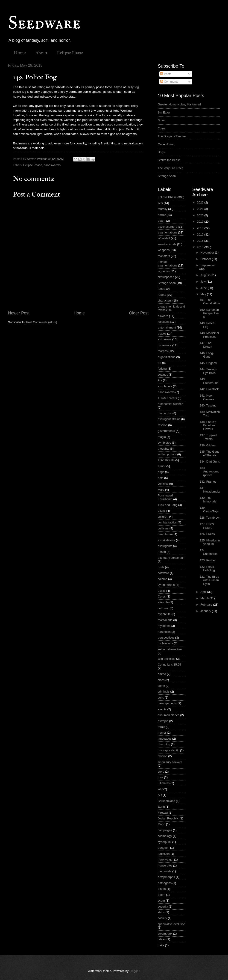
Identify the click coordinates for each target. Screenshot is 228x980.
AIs (160, 380)
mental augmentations (167, 263)
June (204, 288)
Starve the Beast (169, 160)
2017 (201, 235)
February (207, 605)
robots (162, 295)
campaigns (165, 830)
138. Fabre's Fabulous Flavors (208, 425)
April (204, 592)
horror (162, 215)
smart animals (167, 244)
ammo (162, 674)
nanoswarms (52, 165)
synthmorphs (166, 585)
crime (161, 686)
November (208, 252)
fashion (163, 425)
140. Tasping (208, 405)
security (163, 907)
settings (163, 375)
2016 (201, 241)
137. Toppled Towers (208, 437)
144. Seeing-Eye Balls (208, 371)
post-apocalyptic (168, 750)
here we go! (165, 859)
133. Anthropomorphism (209, 472)
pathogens (165, 883)
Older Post (139, 313)
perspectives (166, 638)
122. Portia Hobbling (207, 568)
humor (162, 733)
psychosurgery (167, 227)
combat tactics (167, 522)
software (163, 573)
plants (162, 889)
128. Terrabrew (210, 518)
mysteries (164, 626)
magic (162, 437)
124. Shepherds (209, 552)
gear (161, 221)
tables (162, 939)
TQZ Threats (166, 460)
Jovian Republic (168, 818)
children (163, 517)
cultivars (163, 528)
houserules (165, 865)
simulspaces (166, 277)
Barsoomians (166, 801)
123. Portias (208, 560)
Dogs (161, 152)
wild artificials (167, 659)
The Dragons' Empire (172, 136)
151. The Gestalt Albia (210, 302)
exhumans (165, 339)
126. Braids (207, 534)
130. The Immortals (208, 499)
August (205, 275)
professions (165, 643)
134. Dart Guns (210, 462)
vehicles (163, 484)
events (162, 709)
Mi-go (161, 824)
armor (162, 466)
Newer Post (19, 313)
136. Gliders (208, 445)
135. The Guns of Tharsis (209, 453)
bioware (163, 316)
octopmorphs (166, 877)
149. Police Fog (207, 325)
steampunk (165, 934)
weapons (164, 250)
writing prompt (167, 454)
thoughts (163, 449)
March (205, 598)
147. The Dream (206, 345)
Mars (161, 490)
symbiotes (164, 443)
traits (161, 945)
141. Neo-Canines (207, 397)
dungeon (164, 848)
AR (160, 795)
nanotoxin (164, 632)
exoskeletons (166, 540)
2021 (201, 209)
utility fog (133, 87)
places (162, 333)
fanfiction (164, 854)
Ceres (162, 596)
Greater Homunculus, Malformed (179, 104)
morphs (163, 351)
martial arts (165, 620)
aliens (162, 511)
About (41, 53)
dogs (161, 472)
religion (163, 756)
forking (162, 369)
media (162, 552)
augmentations (167, 232)
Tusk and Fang (168, 505)
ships (161, 912)
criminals (164, 692)
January (206, 611)
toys (161, 777)
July (203, 282)
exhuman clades (169, 715)
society (162, 918)
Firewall (163, 813)
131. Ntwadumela (210, 490)
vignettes (164, 271)
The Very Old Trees (171, 168)
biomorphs (165, 413)
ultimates (164, 783)
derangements (167, 703)
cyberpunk (165, 842)
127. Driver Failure (207, 526)
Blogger (134, 971)
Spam (162, 120)
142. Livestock (209, 389)
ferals (161, 727)
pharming (164, 744)
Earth (161, 807)
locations (164, 322)
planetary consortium (172, 558)
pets (161, 478)
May (204, 294)
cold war (163, 608)
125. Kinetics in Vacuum (210, 542)
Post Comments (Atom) (42, 322)
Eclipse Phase (70, 53)
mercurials (165, 871)
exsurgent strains (169, 419)
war (160, 789)
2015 (201, 247)
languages (165, 739)
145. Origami (208, 363)
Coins (162, 128)
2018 (201, 228)
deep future (165, 534)
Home (20, 53)
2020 (201, 215)
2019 (201, 222)
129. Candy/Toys (209, 509)
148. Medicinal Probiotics (209, 335)
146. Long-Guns (207, 355)
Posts (166, 74)
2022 (201, 202)
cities (161, 680)
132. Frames (208, 482)
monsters (164, 256)
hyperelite (164, 614)
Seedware (44, 24)
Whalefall (164, 238)
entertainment (167, 327)
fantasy (163, 209)
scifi (160, 203)
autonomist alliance (170, 404)
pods (161, 567)
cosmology (165, 836)
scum (161, 901)
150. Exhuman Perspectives (209, 313)
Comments (169, 82)
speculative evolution (172, 924)
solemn (163, 579)
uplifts (162, 591)
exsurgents (165, 546)
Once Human (167, 144)
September (208, 265)
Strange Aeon (167, 176)
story (161, 772)
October (206, 259)
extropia (163, 721)
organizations (167, 357)
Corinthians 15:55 (169, 665)
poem (161, 895)
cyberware (165, 345)
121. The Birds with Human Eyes (209, 580)
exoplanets (165, 386)
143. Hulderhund (209, 381)
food (161, 289)
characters (165, 300)
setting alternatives (170, 649)
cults (161, 698)
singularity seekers (170, 762)
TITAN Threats (167, 398)
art (159, 363)
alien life (163, 602)
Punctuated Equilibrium (165, 497)
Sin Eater (164, 112)
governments (166, 431)
